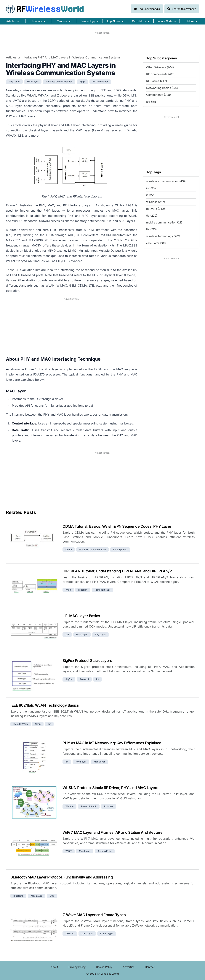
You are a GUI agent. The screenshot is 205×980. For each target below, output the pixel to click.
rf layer (109, 806)
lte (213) (151, 229)
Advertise (129, 967)
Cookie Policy (104, 967)
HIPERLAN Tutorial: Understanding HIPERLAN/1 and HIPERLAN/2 (117, 571)
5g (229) (152, 216)
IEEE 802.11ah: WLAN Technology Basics (45, 705)
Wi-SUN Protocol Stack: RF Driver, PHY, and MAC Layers (110, 788)
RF (45, 9)
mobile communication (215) (165, 222)
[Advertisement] (102, 43)
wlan (68, 590)
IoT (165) (152, 102)
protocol (84, 679)
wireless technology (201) (163, 236)
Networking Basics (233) (162, 88)
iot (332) (152, 188)
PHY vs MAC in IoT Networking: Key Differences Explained (112, 743)
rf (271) (151, 195)
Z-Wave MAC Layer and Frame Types (94, 915)
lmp (52, 896)
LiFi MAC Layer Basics (81, 616)
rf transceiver (100, 82)
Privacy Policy (77, 967)
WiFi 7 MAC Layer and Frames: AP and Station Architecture (112, 832)
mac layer (33, 82)
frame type (107, 934)
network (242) (156, 209)
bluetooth (18, 896)
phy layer (14, 82)
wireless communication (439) (166, 181)
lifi (67, 634)
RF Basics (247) (157, 81)
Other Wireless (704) (160, 67)
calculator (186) (156, 243)
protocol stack (102, 590)
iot (97, 679)
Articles (11, 57)
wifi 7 (69, 851)
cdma (69, 549)
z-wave (70, 934)
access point (105, 851)
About (54, 967)
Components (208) (158, 95)
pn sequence (120, 549)
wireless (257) (156, 202)
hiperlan (83, 590)
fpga (82, 82)
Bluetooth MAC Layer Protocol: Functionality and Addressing (62, 877)
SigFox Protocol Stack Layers (87, 661)
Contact (150, 967)
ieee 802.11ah (21, 724)
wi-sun (69, 806)
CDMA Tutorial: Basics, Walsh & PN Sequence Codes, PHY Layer (117, 526)
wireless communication (59, 82)
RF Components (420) (161, 74)
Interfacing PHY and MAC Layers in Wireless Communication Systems (71, 57)
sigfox (69, 679)
